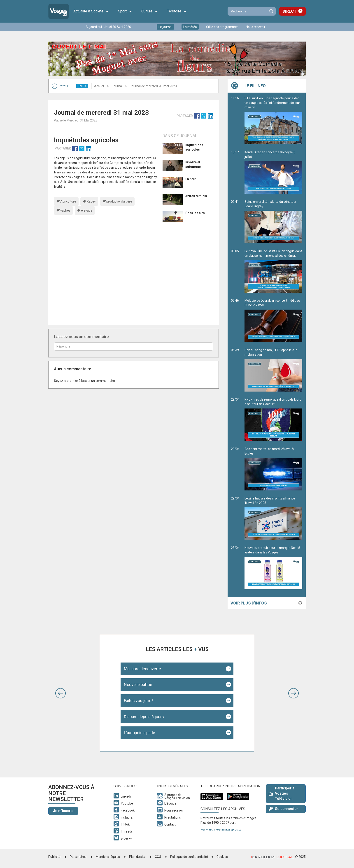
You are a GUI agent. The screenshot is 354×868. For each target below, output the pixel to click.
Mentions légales (108, 857)
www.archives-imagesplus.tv (221, 829)
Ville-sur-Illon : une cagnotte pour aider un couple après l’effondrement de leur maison (273, 120)
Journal (117, 86)
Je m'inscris (63, 811)
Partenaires (78, 857)
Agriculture (68, 201)
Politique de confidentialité (189, 857)
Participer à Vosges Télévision (282, 793)
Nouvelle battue (138, 685)
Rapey (91, 201)
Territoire (177, 11)
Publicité (54, 857)
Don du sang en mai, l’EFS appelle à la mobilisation (273, 370)
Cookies (222, 857)
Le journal (165, 27)
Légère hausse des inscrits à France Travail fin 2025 (273, 518)
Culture (150, 11)
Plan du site (137, 857)
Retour (60, 86)
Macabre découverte (142, 669)
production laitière (119, 201)
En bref (191, 179)
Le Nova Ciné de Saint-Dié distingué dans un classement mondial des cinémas (273, 271)
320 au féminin (196, 196)
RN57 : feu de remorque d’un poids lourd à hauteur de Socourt (273, 419)
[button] (61, 693)
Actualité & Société (91, 11)
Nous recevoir (256, 27)
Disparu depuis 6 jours (144, 717)
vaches (65, 210)
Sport (125, 11)
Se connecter (283, 809)
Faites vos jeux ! (138, 701)
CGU (158, 857)
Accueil (99, 86)
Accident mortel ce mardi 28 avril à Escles (273, 469)
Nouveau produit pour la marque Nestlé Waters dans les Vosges (273, 568)
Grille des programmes (222, 27)
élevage (87, 210)
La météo (190, 27)
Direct (290, 11)
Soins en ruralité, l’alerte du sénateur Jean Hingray (273, 222)
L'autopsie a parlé (140, 733)
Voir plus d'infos (249, 603)
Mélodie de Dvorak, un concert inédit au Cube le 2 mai (273, 320)
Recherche (271, 11)
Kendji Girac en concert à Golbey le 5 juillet (273, 172)
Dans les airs (195, 213)
